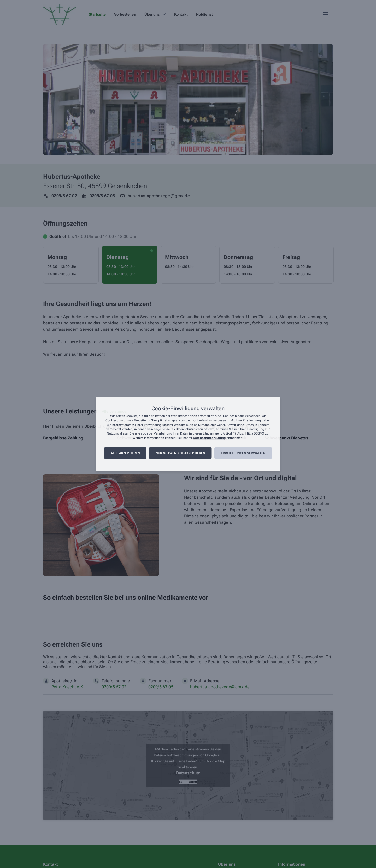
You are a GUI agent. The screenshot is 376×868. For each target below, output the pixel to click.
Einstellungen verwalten (243, 453)
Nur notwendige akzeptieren (180, 453)
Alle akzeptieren (125, 453)
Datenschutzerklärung (209, 438)
